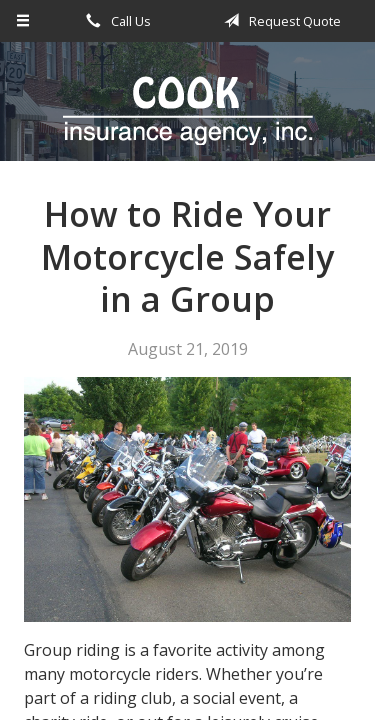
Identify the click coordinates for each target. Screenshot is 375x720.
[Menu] (23, 21)
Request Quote (279, 21)
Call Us (115, 21)
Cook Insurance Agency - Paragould (188, 110)
